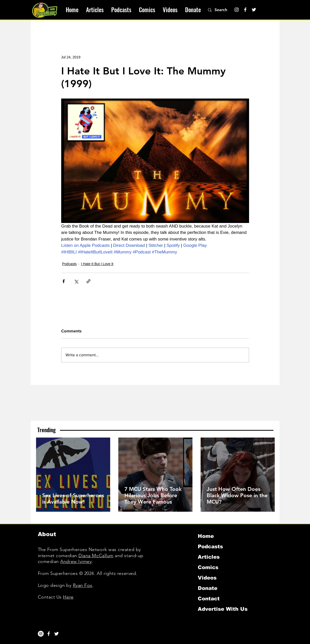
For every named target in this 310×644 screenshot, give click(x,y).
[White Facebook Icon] (49, 634)
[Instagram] (237, 10)
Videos (207, 578)
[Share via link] (88, 281)
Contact (209, 599)
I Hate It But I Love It (97, 264)
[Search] (224, 10)
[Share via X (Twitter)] (76, 281)
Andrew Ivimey (76, 561)
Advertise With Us (223, 609)
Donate (208, 588)
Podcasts (70, 264)
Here (68, 597)
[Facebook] (245, 10)
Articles (209, 557)
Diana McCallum (96, 556)
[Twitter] (254, 10)
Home (206, 536)
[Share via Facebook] (64, 281)
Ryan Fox (83, 585)
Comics (208, 567)
